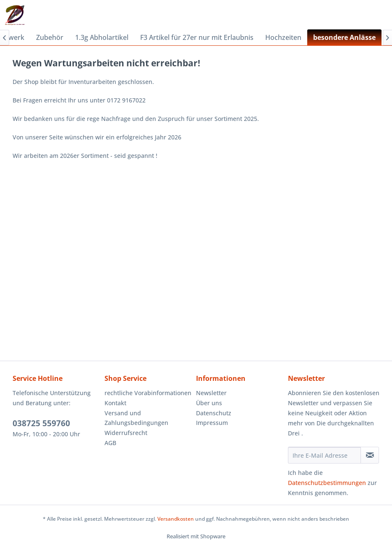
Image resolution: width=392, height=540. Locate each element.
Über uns (209, 403)
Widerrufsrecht (126, 433)
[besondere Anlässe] (344, 37)
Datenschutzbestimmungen (327, 483)
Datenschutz (214, 413)
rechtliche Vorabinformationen (148, 393)
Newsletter (211, 393)
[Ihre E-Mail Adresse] (325, 455)
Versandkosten (176, 519)
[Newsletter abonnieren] (370, 455)
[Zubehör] (50, 37)
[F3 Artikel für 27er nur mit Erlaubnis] (197, 37)
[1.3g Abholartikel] (102, 37)
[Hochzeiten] (283, 37)
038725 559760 (41, 423)
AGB (110, 443)
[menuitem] (50, 37)
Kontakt (115, 403)
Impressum (212, 423)
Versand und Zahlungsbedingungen (136, 418)
